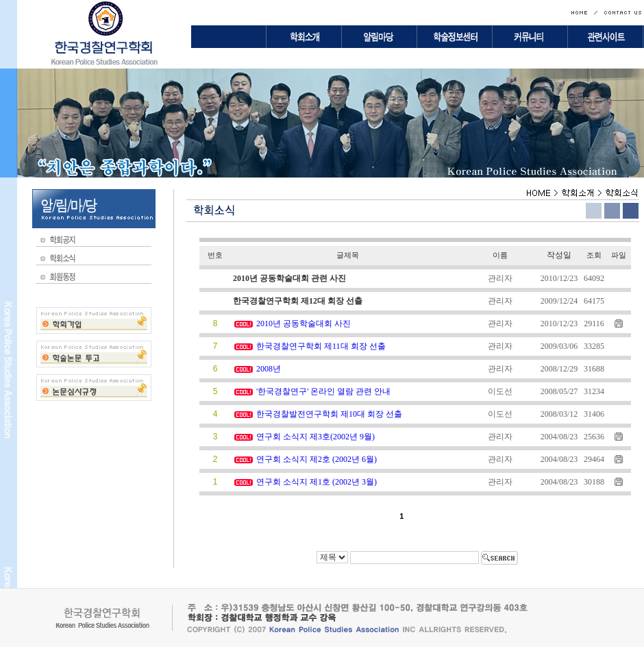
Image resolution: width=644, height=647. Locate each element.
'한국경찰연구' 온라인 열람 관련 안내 (323, 391)
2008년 (269, 369)
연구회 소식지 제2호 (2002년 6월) (317, 459)
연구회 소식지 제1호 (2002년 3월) (317, 482)
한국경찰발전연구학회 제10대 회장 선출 (329, 414)
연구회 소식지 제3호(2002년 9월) (315, 437)
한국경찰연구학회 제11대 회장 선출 (321, 346)
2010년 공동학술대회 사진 (304, 323)
